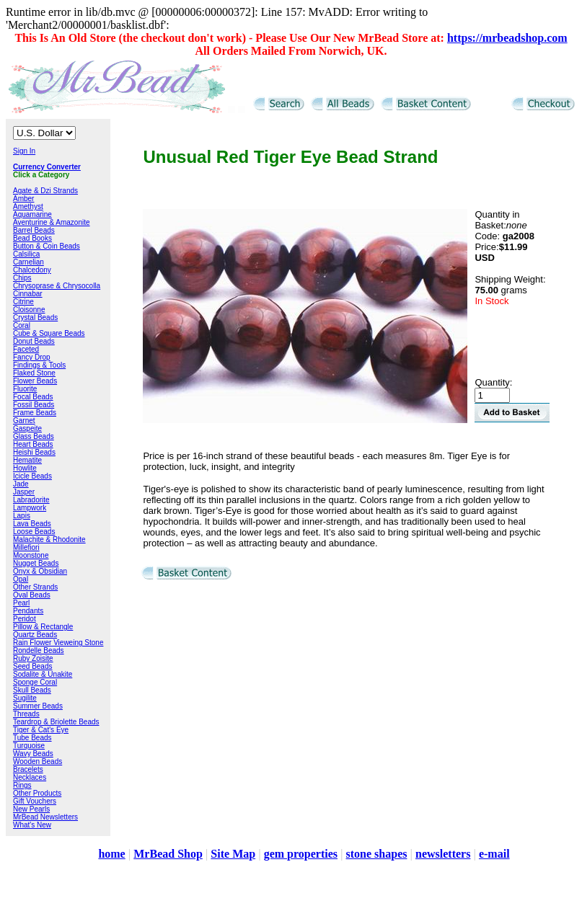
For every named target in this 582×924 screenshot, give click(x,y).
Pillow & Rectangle (43, 627)
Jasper (24, 492)
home (111, 854)
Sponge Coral (35, 682)
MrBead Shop (168, 854)
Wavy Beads (33, 754)
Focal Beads (33, 397)
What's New (32, 825)
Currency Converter (47, 167)
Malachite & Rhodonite (49, 539)
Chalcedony (32, 270)
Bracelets (28, 769)
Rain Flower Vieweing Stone (58, 643)
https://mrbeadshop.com (507, 38)
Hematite (27, 460)
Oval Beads (32, 595)
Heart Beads (33, 444)
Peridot (25, 619)
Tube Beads (32, 738)
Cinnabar (28, 294)
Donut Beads (34, 341)
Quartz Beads (35, 635)
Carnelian (28, 262)
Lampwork (30, 508)
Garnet (24, 421)
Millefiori (26, 547)
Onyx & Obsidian (40, 571)
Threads (26, 714)
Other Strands (35, 587)
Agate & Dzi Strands (45, 191)
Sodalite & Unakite (43, 674)
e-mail (494, 854)
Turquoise (29, 746)
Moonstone (31, 555)
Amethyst (28, 206)
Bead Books (32, 238)
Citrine (23, 302)
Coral (22, 325)
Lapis (22, 516)
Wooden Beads (38, 761)
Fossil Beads (34, 405)
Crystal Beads (35, 317)
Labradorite (31, 500)
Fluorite (25, 389)
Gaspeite (27, 428)
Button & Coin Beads (47, 246)
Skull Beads (32, 690)
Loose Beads (34, 532)
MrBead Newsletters (45, 817)
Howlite (25, 468)
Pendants (28, 611)
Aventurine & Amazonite (52, 222)
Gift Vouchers (35, 801)
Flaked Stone (34, 373)
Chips (22, 278)
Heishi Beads (34, 452)
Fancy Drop (32, 357)
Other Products (37, 793)
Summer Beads (38, 706)
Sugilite (25, 698)
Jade (21, 484)
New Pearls (31, 809)
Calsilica (26, 254)
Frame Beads (35, 413)
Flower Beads (35, 381)
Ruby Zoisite (33, 658)
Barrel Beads (34, 230)
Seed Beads (33, 666)
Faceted (26, 349)
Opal (21, 579)
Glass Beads (34, 436)
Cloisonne (29, 310)
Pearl (21, 603)
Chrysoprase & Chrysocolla (57, 286)
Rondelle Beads (39, 650)
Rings (22, 785)
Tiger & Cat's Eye (41, 730)
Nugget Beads (36, 563)
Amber (23, 199)
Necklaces (30, 777)
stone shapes (377, 854)
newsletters (443, 854)
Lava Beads (32, 524)
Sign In (24, 151)
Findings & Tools (39, 365)
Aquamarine (32, 214)
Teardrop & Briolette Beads (56, 722)
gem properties (301, 854)
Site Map (233, 854)
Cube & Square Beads (49, 333)
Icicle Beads (32, 476)
